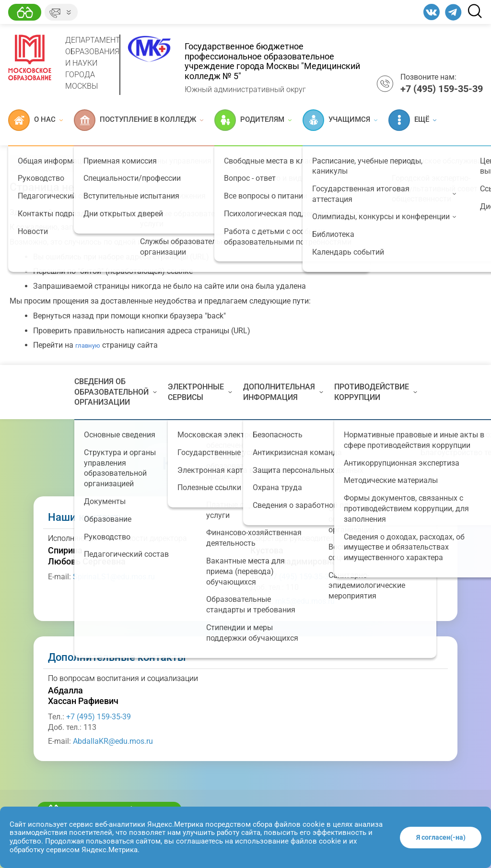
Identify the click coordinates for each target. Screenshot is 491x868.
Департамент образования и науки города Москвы (93, 63)
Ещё (412, 120)
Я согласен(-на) (441, 837)
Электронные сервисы (200, 392)
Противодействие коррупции (376, 392)
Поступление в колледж (139, 120)
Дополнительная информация (283, 392)
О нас (35, 120)
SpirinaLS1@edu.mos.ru (114, 577)
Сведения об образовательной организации (116, 392)
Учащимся (340, 120)
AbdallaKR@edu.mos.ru (113, 741)
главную (88, 346)
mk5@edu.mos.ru (305, 601)
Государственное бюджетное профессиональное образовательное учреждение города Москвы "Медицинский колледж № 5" (272, 61)
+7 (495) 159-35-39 (301, 577)
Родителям (253, 120)
